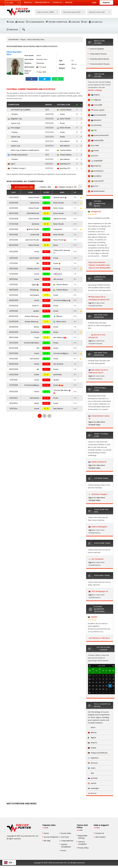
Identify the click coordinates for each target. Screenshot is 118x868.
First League (14, 128)
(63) (44, 187)
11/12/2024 (14, 409)
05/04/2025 (14, 348)
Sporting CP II (64, 164)
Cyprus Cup (14, 123)
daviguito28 (94, 212)
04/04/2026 (14, 197)
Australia (93, 778)
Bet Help (47, 841)
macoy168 (95, 105)
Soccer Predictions (51, 837)
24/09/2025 (14, 306)
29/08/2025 (14, 327)
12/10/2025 (14, 284)
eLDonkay (95, 125)
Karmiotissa (35, 359)
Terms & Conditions (82, 843)
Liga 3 (12, 164)
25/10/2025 (14, 269)
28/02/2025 (14, 369)
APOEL (37, 403)
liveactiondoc (96, 191)
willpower (95, 100)
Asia (91, 773)
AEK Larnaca (58, 279)
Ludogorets (58, 229)
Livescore (75, 22)
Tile (92, 130)
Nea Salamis (63, 141)
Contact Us (57, 2)
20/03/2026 (14, 203)
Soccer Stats (66, 833)
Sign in (91, 303)
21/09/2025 (14, 311)
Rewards (69, 2)
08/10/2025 (14, 290)
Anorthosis (35, 332)
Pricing (21, 22)
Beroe (56, 245)
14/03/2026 (14, 208)
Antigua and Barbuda (98, 753)
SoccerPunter (13, 40)
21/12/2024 (14, 398)
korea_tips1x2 (96, 110)
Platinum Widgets (36, 22)
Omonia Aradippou (62, 300)
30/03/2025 (14, 353)
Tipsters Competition (58, 22)
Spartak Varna (60, 197)
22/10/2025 (14, 274)
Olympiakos (34, 295)
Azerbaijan (93, 788)
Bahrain (92, 793)
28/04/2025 (14, 337)
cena (93, 156)
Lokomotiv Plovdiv (32, 240)
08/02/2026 (14, 245)
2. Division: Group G (17, 168)
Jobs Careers (100, 837)
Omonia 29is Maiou (32, 343)
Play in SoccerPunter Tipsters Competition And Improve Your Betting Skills (99, 265)
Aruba (92, 768)
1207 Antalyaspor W (98, 591)
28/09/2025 (14, 300)
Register (106, 2)
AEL (38, 263)
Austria (92, 783)
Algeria (92, 738)
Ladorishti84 (96, 140)
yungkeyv (95, 176)
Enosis (61, 114)
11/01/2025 (14, 380)
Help (85, 22)
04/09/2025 (14, 322)
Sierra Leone (60, 322)
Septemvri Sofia (60, 219)
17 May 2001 (41, 72)
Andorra (92, 743)
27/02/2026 (14, 224)
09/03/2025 (14, 364)
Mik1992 (93, 617)
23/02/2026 (14, 229)
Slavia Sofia (35, 203)
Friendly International (18, 155)
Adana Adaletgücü (98, 527)
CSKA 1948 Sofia (33, 213)
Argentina (93, 758)
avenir (93, 151)
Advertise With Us (42, 2)
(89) (23, 187)
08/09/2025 (14, 316)
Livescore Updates (97, 49)
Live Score (65, 837)
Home (11, 22)
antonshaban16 (97, 115)
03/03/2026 (14, 219)
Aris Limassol (34, 258)
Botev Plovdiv (64, 119)
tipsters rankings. (95, 90)
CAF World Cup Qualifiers (19, 110)
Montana (36, 224)
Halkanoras (58, 274)
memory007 (96, 181)
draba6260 (95, 161)
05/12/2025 (14, 252)
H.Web (93, 146)
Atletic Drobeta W (97, 462)
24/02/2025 (14, 375)
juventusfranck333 (98, 135)
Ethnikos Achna (33, 269)
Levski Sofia (35, 235)
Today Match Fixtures (98, 54)
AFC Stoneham (96, 559)
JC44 (93, 186)
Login (94, 2)
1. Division (13, 114)
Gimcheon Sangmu (98, 494)
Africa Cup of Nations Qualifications (23, 150)
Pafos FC (36, 306)
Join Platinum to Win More (99, 638)
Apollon (36, 311)
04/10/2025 (14, 295)
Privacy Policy (83, 848)
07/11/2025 (14, 263)
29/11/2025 (14, 258)
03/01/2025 (14, 392)
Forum (64, 851)
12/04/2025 (14, 343)
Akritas (37, 327)
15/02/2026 (14, 235)
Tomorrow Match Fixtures (100, 64)
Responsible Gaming (83, 837)
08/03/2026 (14, 213)
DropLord (94, 166)
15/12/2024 (14, 403)
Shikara (94, 95)
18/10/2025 (14, 279)
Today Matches (67, 841)
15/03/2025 (14, 359)
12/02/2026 (14, 240)
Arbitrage (14, 30)
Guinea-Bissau (64, 110)
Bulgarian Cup (15, 119)
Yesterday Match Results (99, 59)
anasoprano (96, 171)
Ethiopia (34, 290)
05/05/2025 (14, 332)
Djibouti (58, 316)
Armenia (93, 763)
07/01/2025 (14, 385)
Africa (92, 727)
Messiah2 (95, 120)
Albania (92, 733)
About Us (28, 2)
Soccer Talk (97, 22)
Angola (92, 748)
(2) (66, 187)
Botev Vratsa (58, 208)
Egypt (35, 284)
